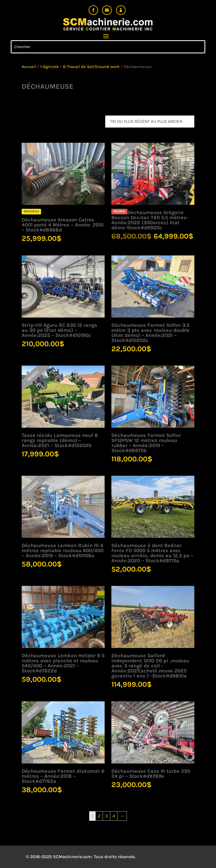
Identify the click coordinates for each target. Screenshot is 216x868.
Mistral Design (177, 857)
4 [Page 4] (114, 816)
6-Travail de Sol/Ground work (91, 67)
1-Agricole (49, 67)
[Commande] (150, 122)
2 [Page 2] (99, 816)
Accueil (29, 67)
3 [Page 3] (106, 816)
